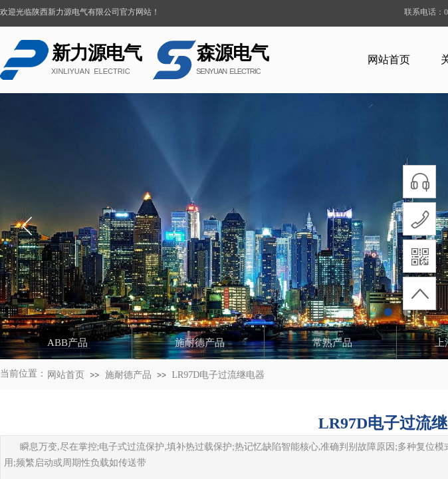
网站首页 (389, 60)
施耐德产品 (128, 375)
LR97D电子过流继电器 (218, 375)
